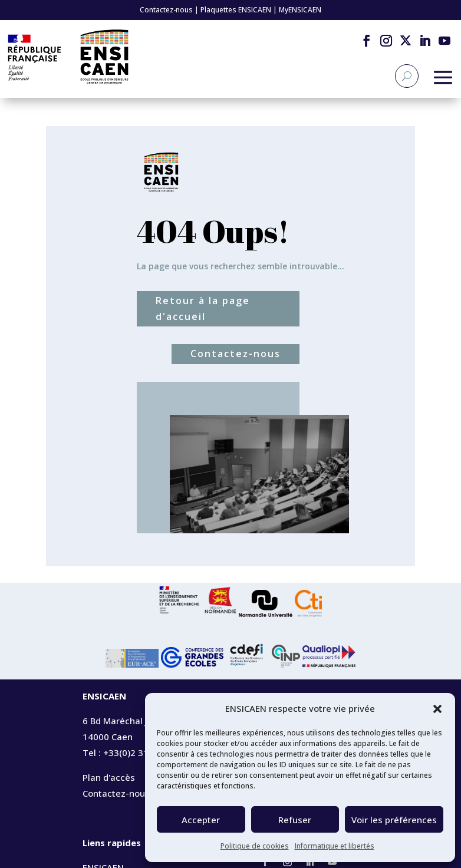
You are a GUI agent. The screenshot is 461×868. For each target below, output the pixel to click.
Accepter (201, 820)
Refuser (295, 820)
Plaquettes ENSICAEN (236, 10)
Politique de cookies (255, 846)
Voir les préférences (394, 820)
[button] (437, 709)
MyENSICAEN (300, 10)
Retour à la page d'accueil (203, 308)
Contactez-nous (166, 10)
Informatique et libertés (335, 846)
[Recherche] (407, 76)
